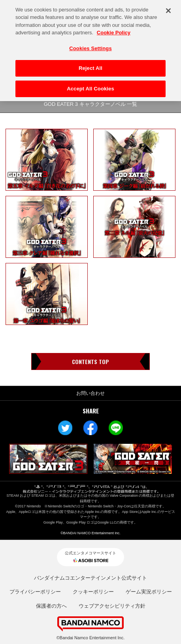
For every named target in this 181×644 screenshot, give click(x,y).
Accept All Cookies (90, 87)
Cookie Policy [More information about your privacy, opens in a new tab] (114, 31)
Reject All (90, 66)
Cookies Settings (90, 46)
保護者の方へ (51, 606)
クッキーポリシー (93, 592)
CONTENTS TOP (90, 361)
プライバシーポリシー (35, 592)
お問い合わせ (90, 393)
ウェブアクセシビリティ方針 (112, 606)
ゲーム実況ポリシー (149, 592)
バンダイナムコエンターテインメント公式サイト (90, 578)
